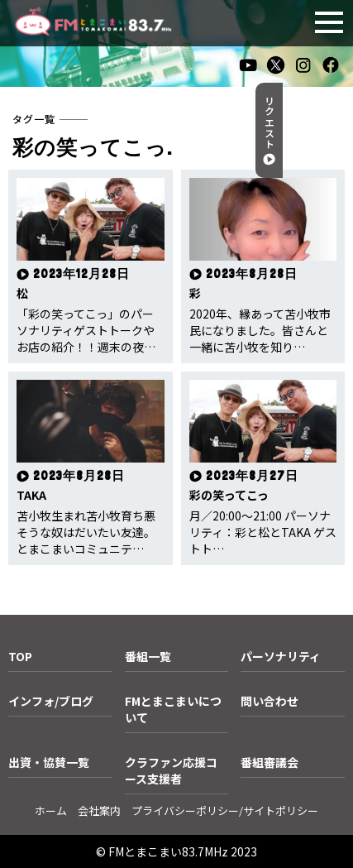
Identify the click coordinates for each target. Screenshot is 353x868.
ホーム (51, 810)
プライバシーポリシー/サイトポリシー (225, 810)
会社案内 (99, 810)
